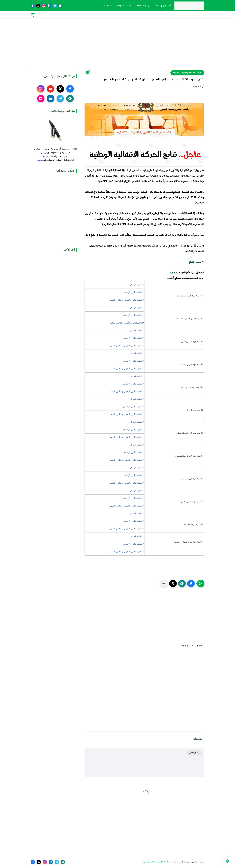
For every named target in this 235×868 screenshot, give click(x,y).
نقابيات (178, 16)
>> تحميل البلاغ (197, 262)
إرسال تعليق (194, 753)
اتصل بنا (106, 6)
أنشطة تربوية (125, 16)
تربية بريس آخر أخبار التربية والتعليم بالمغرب (162, 862)
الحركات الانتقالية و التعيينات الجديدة (187, 73)
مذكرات (187, 16)
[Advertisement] (117, 47)
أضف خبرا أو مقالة (162, 6)
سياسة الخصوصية (122, 6)
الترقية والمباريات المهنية (144, 16)
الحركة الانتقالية (165, 16)
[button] (191, 584)
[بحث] (33, 16)
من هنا (173, 273)
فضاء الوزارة (199, 16)
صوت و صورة (110, 16)
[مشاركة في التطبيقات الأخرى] (164, 584)
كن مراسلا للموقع (142, 6)
